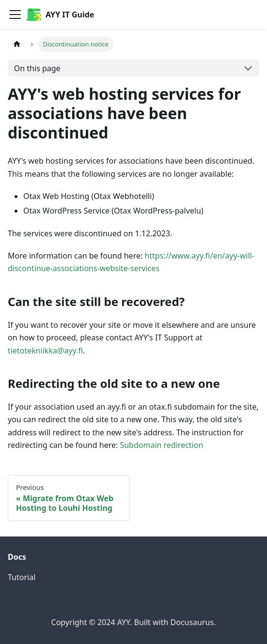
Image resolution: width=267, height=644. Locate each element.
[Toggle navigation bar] (15, 15)
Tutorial (22, 577)
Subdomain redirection (161, 445)
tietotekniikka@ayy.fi (45, 351)
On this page (37, 68)
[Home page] (17, 44)
